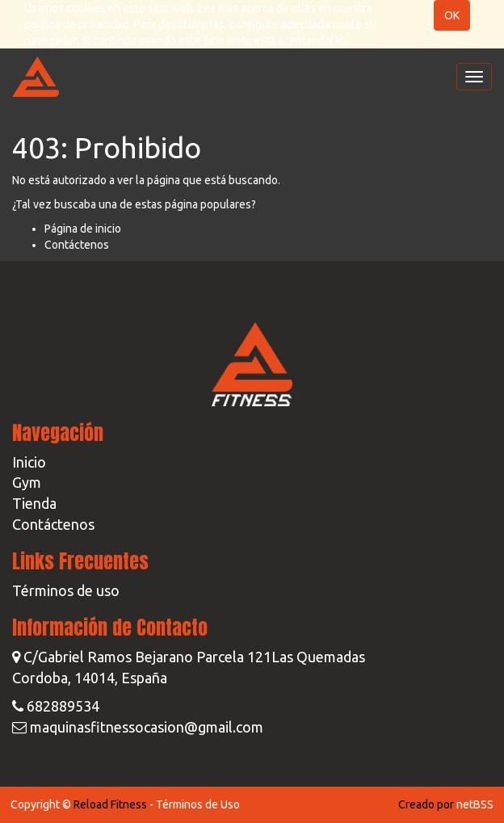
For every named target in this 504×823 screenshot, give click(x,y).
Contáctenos (77, 245)
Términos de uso (66, 590)
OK (452, 15)
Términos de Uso (198, 804)
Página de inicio (83, 229)
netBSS (475, 804)
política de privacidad (77, 24)
